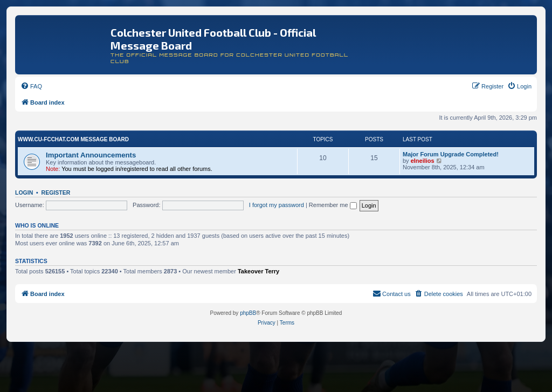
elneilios (423, 161)
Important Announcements (91, 155)
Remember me (333, 205)
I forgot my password (277, 205)
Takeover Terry (258, 271)
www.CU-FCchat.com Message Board (73, 139)
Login (24, 192)
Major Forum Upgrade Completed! (451, 154)
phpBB (248, 313)
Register (56, 192)
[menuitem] (31, 86)
